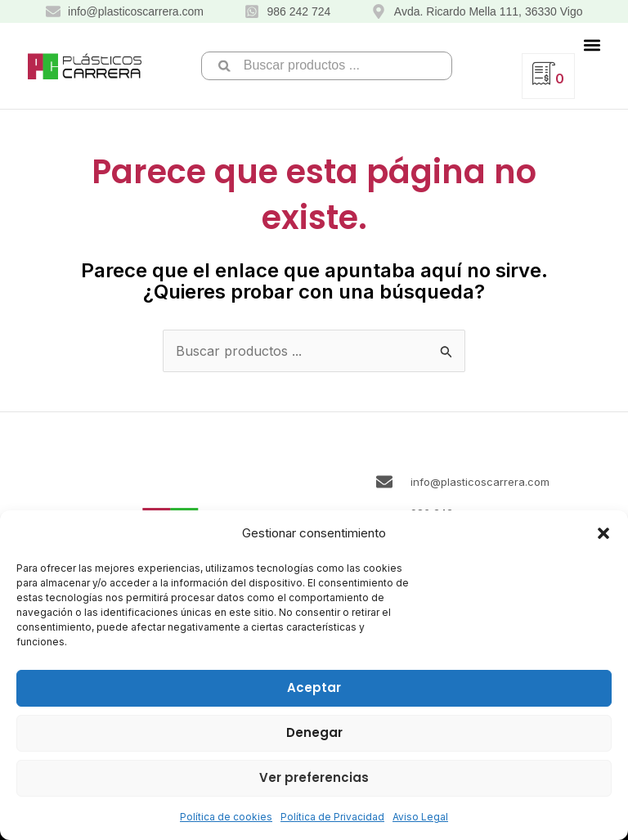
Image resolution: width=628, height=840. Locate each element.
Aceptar (314, 687)
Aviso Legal (420, 817)
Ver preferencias (314, 777)
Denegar (314, 732)
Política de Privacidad (332, 817)
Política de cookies (226, 817)
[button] (603, 533)
